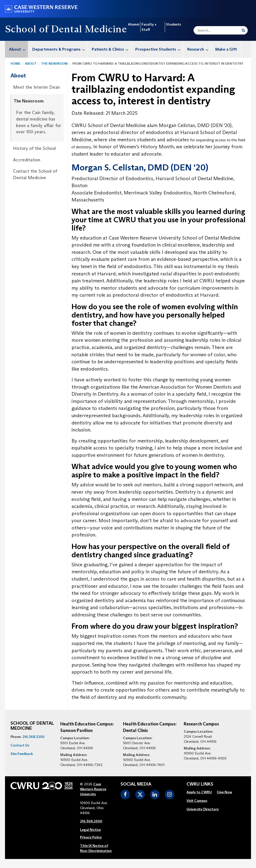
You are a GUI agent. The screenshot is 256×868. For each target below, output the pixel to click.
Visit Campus (197, 801)
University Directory (203, 809)
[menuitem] (17, 49)
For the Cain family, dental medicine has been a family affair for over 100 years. (39, 122)
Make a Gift (226, 49)
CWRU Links (200, 784)
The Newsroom (54, 64)
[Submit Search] (243, 30)
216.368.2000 (91, 821)
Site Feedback (22, 754)
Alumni (134, 24)
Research (199, 49)
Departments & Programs (60, 49)
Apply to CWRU (199, 792)
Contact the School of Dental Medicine (35, 174)
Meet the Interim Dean (36, 87)
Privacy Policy (91, 837)
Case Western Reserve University (93, 789)
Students (173, 24)
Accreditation (27, 160)
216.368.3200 (33, 737)
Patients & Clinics (111, 49)
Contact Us (20, 745)
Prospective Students (159, 49)
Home (15, 64)
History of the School (34, 148)
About (18, 49)
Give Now (224, 792)
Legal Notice (90, 830)
